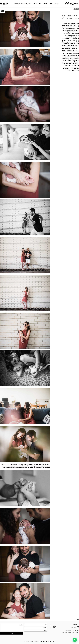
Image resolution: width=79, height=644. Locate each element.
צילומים (45, 4)
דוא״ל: (77, 632)
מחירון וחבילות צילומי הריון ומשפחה (22, 4)
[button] (70, 47)
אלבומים (35, 4)
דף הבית (57, 4)
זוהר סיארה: (76, 630)
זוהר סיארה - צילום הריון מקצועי (32, 641)
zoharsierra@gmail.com (69, 632)
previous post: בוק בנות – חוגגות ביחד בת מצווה (78, 9)
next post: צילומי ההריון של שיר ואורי (76, 9)
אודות (51, 4)
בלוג (40, 4)
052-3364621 (69, 630)
